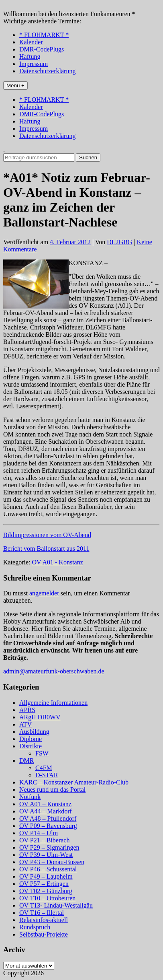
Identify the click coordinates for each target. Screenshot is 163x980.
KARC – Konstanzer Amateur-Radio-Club (74, 782)
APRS (27, 710)
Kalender (31, 42)
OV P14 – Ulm (39, 833)
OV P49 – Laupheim (46, 876)
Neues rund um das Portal (52, 790)
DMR (26, 761)
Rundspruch (35, 927)
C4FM (44, 768)
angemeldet (44, 593)
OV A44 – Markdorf (46, 811)
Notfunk (30, 797)
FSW (42, 753)
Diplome (31, 739)
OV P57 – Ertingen (44, 884)
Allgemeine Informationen (53, 703)
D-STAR (47, 775)
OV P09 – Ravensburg (48, 826)
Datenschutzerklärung (47, 71)
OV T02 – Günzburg (46, 891)
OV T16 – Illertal (42, 913)
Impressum (34, 64)
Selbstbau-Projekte (44, 934)
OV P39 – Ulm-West (46, 855)
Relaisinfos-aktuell (44, 920)
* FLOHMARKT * (44, 35)
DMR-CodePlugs (42, 49)
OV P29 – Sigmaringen (49, 847)
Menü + (15, 85)
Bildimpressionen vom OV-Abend (47, 535)
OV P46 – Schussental (48, 869)
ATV (25, 724)
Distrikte (31, 746)
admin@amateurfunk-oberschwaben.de (54, 671)
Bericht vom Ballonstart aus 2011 (46, 549)
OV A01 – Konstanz (45, 804)
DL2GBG (119, 242)
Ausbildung (34, 732)
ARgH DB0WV (40, 717)
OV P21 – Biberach (44, 840)
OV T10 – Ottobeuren (47, 898)
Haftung (30, 57)
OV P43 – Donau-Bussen (52, 862)
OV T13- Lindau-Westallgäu (56, 905)
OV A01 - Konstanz (58, 562)
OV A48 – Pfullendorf (48, 818)
